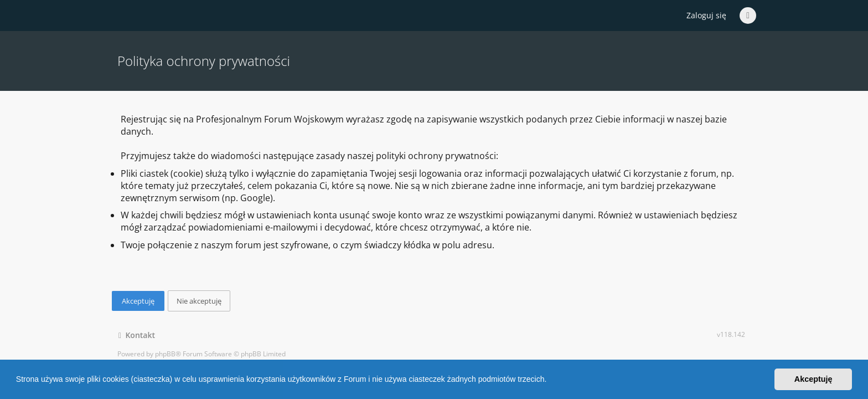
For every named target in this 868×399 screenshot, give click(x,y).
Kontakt (137, 335)
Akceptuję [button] (813, 379)
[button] (550, 381)
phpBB (165, 354)
